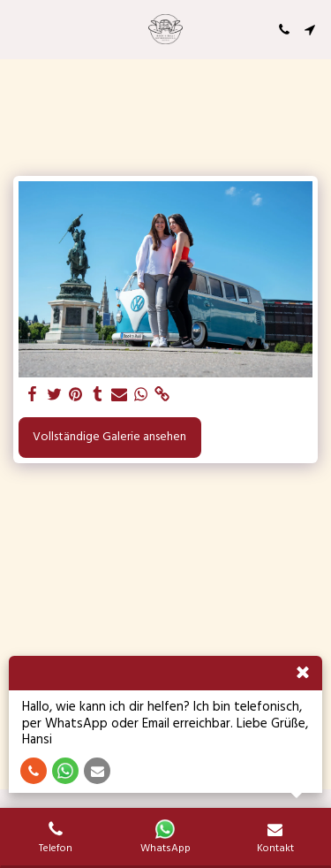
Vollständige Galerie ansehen (109, 437)
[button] (19, 29)
